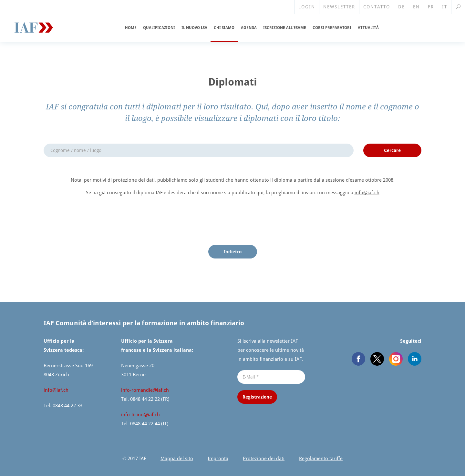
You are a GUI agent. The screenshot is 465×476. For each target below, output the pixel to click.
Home (131, 28)
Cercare (392, 150)
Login (307, 7)
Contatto (377, 7)
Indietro (233, 252)
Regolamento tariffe (321, 459)
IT (445, 7)
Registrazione (257, 397)
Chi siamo (224, 28)
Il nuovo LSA (194, 28)
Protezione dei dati (264, 459)
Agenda (249, 28)
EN (416, 7)
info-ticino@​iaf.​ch (140, 415)
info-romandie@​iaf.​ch (145, 390)
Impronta (218, 459)
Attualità (368, 28)
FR (431, 7)
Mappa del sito (177, 459)
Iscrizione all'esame (285, 28)
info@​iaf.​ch (367, 193)
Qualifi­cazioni (159, 28)
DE (402, 7)
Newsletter (339, 7)
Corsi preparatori (332, 28)
